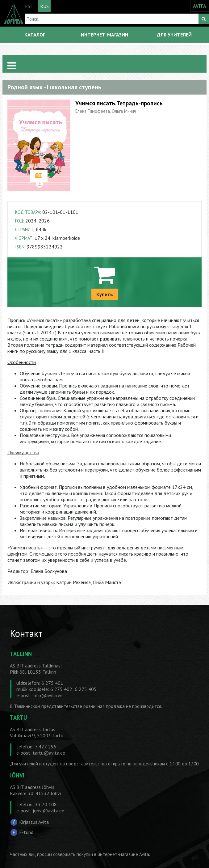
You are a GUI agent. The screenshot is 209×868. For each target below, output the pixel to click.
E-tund (26, 832)
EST (29, 6)
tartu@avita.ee (49, 753)
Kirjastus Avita (34, 822)
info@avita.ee (48, 695)
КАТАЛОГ (35, 35)
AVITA (200, 6)
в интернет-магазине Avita (122, 854)
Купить (105, 294)
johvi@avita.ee (48, 811)
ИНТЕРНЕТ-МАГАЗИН (104, 35)
